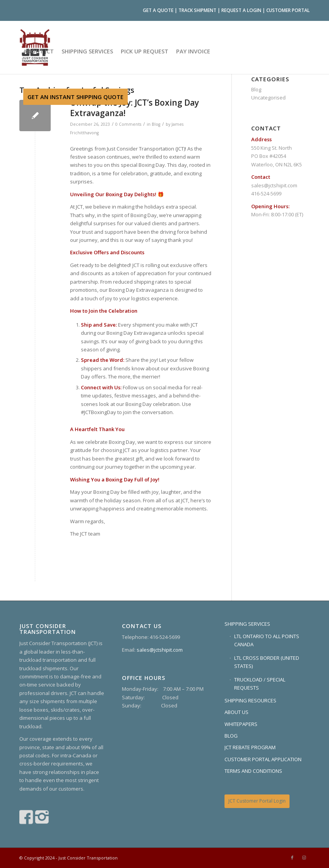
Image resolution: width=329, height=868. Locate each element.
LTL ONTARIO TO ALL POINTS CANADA (267, 640)
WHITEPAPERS (241, 724)
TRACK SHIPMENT (197, 10)
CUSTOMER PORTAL (288, 10)
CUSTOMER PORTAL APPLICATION (263, 759)
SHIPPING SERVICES (247, 624)
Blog (156, 124)
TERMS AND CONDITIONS (253, 771)
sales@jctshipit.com (274, 185)
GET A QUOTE (158, 10)
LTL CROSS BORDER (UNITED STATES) (267, 662)
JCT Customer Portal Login (257, 801)
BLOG (231, 736)
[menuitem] (39, 51)
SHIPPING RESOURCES (250, 700)
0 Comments (128, 124)
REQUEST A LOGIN (241, 10)
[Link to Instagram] (304, 858)
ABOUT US (236, 712)
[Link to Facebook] (292, 858)
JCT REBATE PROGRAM (250, 747)
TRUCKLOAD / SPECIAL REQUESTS (260, 684)
